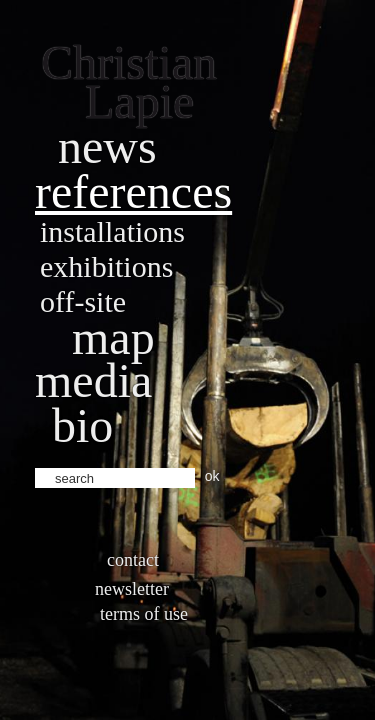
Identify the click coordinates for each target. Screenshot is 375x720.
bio (82, 425)
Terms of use (144, 614)
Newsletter (132, 589)
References (133, 191)
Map (113, 337)
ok (212, 476)
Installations (112, 231)
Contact (133, 560)
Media (93, 380)
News (107, 146)
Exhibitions (106, 266)
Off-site (83, 301)
